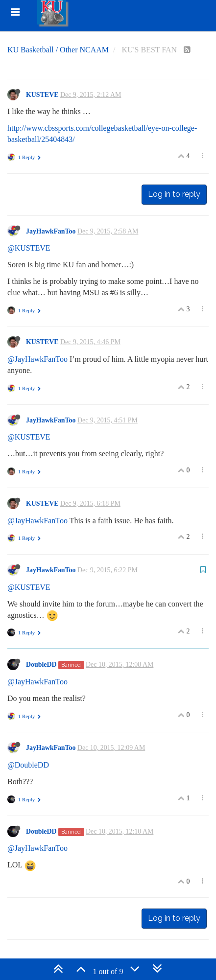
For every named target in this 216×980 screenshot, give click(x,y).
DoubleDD (41, 665)
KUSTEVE (42, 95)
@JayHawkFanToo (37, 359)
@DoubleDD (28, 765)
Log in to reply (174, 194)
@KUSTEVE (29, 248)
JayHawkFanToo (51, 231)
